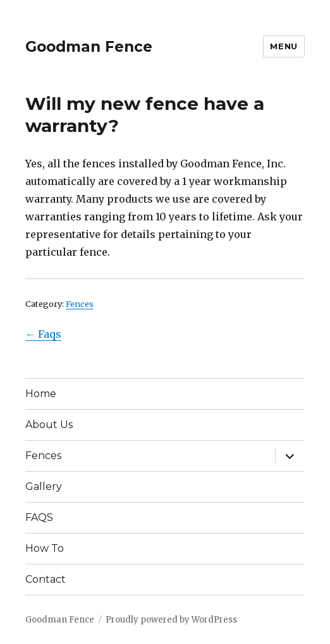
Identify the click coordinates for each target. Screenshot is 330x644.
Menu (284, 46)
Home (41, 394)
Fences (80, 304)
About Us (49, 425)
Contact (46, 579)
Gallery (44, 486)
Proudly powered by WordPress (171, 620)
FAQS (39, 517)
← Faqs (43, 334)
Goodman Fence (89, 47)
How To (45, 548)
